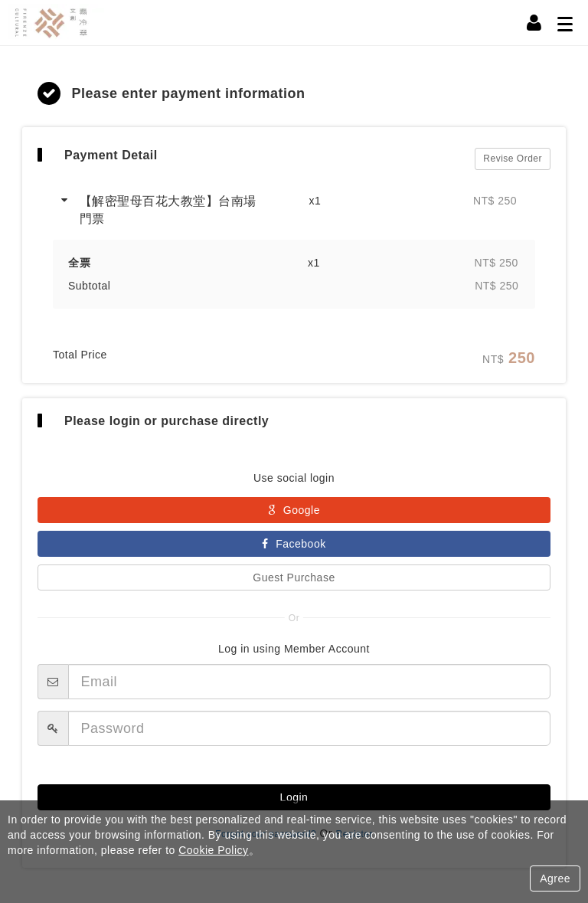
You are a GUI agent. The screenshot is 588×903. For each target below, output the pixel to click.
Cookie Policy (213, 850)
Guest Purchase (294, 582)
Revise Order (513, 161)
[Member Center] (534, 23)
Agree (555, 878)
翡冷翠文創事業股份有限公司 (65, 23)
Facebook (294, 548)
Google (294, 515)
